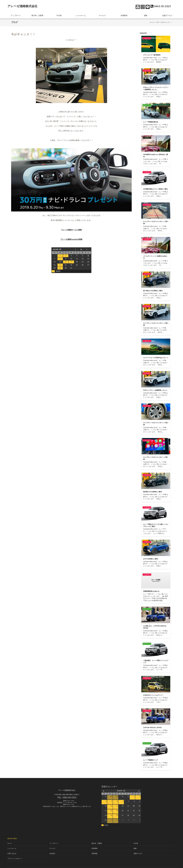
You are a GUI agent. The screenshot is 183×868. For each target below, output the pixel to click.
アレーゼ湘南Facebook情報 (71, 238)
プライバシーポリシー (14, 854)
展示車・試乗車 (37, 15)
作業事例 (124, 15)
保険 (146, 15)
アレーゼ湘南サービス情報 (71, 229)
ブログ (157, 21)
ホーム (152, 21)
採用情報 (95, 850)
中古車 (59, 15)
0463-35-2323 (69, 796)
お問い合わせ (137, 6)
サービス (102, 15)
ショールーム (81, 15)
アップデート (16, 15)
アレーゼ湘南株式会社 (22, 6)
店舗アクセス (167, 15)
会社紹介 (53, 850)
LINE (147, 6)
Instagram (142, 6)
